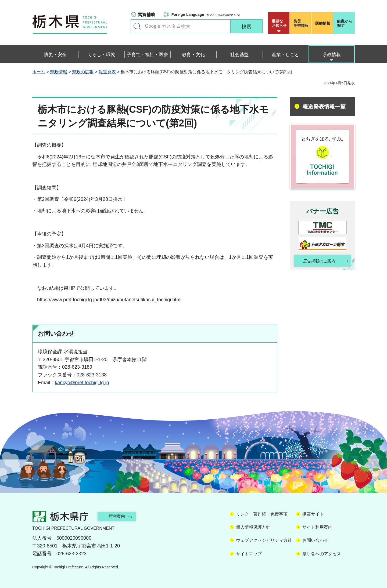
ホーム (39, 72)
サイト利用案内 (317, 527)
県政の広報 (83, 72)
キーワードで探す (137, 26)
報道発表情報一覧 (324, 107)
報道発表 (107, 72)
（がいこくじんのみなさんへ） (207, 14)
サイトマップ (249, 554)
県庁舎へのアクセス (322, 554)
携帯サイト (313, 514)
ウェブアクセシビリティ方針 (264, 540)
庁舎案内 (120, 516)
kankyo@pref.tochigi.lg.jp (82, 383)
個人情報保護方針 (253, 527)
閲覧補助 (146, 15)
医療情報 (323, 23)
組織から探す (345, 23)
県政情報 (59, 72)
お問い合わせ (315, 540)
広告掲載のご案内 (318, 261)
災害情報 (302, 23)
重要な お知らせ (279, 23)
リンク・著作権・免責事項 (262, 514)
